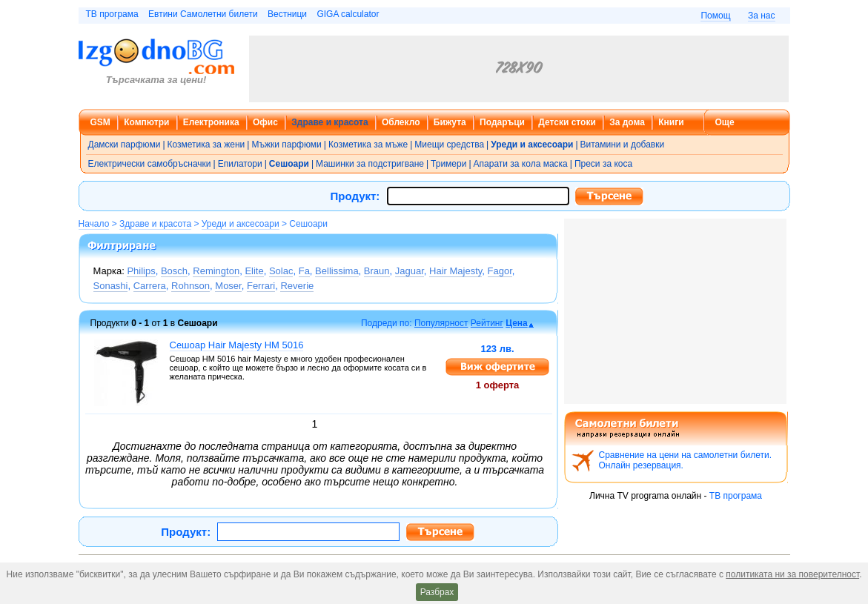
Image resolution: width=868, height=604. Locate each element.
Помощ (715, 16)
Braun (377, 271)
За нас (762, 16)
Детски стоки (567, 122)
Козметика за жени (206, 145)
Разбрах (437, 592)
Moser (228, 286)
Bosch (174, 271)
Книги (671, 122)
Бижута (450, 122)
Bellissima (337, 271)
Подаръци (502, 122)
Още (725, 122)
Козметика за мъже (368, 145)
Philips (141, 271)
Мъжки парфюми (286, 145)
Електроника (211, 122)
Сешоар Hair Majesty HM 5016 (237, 345)
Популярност (441, 323)
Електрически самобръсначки (150, 164)
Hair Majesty (455, 271)
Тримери (448, 164)
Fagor (500, 271)
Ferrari (261, 286)
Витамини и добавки (623, 145)
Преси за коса (603, 164)
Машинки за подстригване (370, 164)
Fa (304, 271)
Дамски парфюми (125, 145)
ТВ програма (112, 14)
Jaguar (410, 271)
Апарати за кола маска (521, 164)
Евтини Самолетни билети (203, 14)
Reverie (297, 286)
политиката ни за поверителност (792, 574)
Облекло (401, 122)
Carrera (150, 286)
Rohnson (191, 286)
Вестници (287, 14)
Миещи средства (449, 145)
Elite (254, 271)
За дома (627, 122)
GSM (100, 122)
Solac (281, 271)
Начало (94, 224)
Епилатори (240, 164)
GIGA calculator (348, 14)
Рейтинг (487, 323)
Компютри (146, 122)
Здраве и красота (329, 122)
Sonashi (111, 286)
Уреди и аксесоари (241, 224)
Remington (216, 271)
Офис (265, 122)
